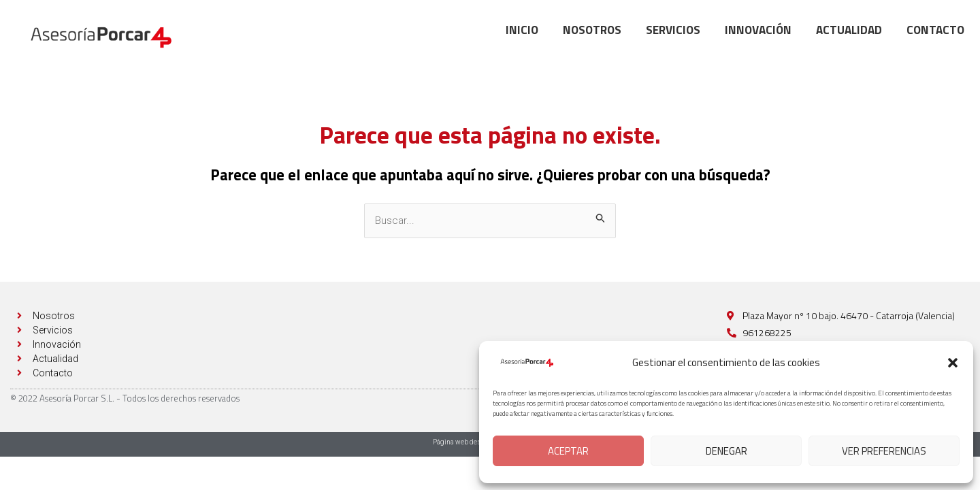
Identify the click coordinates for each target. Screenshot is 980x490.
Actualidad (849, 30)
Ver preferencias (884, 451)
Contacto (935, 30)
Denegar (726, 451)
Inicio (522, 30)
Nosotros (592, 30)
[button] (953, 363)
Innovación (758, 30)
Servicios (673, 30)
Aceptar (568, 451)
